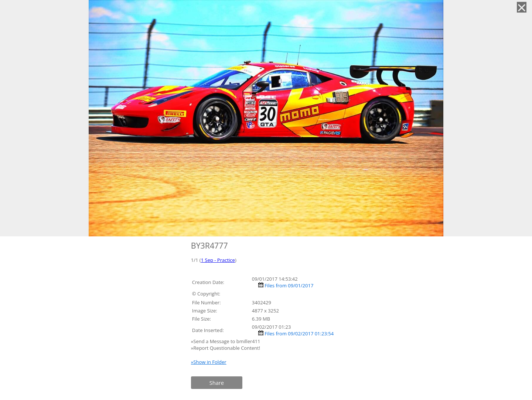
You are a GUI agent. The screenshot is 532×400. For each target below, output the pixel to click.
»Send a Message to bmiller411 (226, 341)
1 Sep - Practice (218, 260)
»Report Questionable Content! (226, 348)
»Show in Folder (209, 362)
